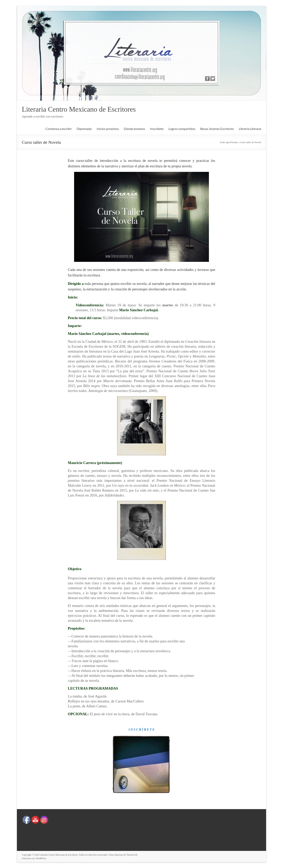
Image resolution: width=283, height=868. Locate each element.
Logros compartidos (182, 129)
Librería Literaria (250, 129)
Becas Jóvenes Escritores (217, 129)
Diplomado (84, 129)
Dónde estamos (134, 129)
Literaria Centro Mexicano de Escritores (79, 109)
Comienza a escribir (59, 129)
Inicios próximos (108, 129)
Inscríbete (157, 129)
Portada (234, 142)
